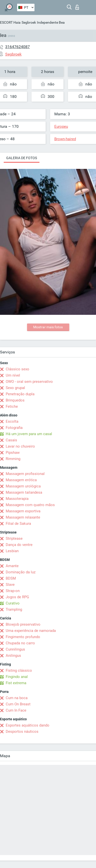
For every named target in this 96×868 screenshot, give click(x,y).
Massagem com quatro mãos (30, 505)
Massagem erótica (21, 480)
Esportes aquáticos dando (28, 725)
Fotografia (14, 428)
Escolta (12, 421)
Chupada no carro (20, 643)
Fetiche (12, 406)
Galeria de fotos (22, 158)
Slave (10, 585)
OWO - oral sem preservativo (29, 382)
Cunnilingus (15, 649)
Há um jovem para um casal (29, 434)
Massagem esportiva (23, 511)
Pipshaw (13, 453)
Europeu (61, 127)
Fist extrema (16, 683)
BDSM (11, 578)
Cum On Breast (18, 704)
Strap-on (13, 591)
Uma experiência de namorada (31, 631)
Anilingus (13, 656)
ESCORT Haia (10, 22)
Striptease (14, 538)
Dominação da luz (21, 572)
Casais (11, 440)
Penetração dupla (20, 394)
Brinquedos (15, 400)
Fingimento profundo (23, 637)
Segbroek (29, 22)
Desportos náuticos (22, 732)
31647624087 (17, 47)
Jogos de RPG (17, 597)
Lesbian (12, 551)
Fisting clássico (19, 670)
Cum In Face (16, 710)
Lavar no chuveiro (20, 446)
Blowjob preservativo (23, 624)
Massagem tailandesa (24, 492)
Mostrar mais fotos (48, 327)
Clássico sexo (17, 369)
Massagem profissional (25, 474)
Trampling (14, 609)
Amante (12, 566)
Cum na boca (17, 698)
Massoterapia (17, 499)
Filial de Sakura (18, 524)
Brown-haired (65, 139)
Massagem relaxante (23, 517)
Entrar (77, 7)
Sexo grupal (15, 388)
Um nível (13, 375)
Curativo (13, 603)
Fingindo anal (17, 677)
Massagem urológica (23, 486)
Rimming (13, 459)
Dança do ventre (19, 545)
